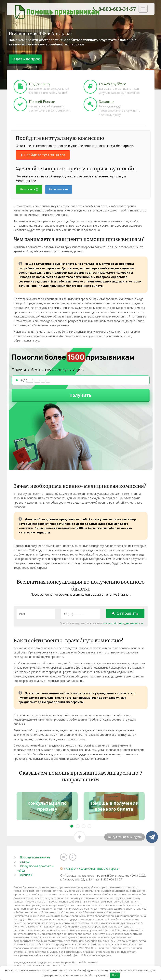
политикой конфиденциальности (102, 625)
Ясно (115, 975)
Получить (80, 396)
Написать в (29, 189)
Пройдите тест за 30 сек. (43, 155)
